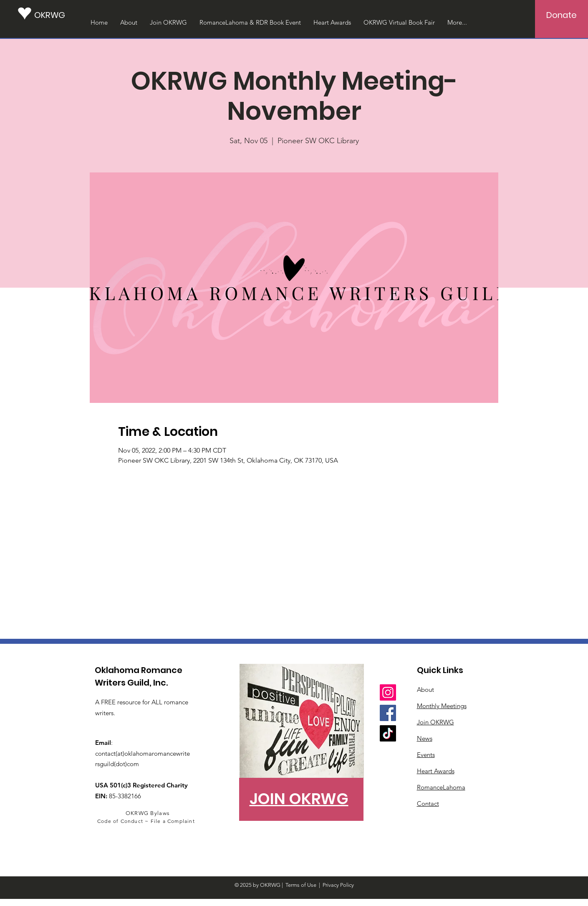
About (425, 690)
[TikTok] (388, 733)
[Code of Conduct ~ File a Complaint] (147, 821)
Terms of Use (301, 885)
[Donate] (562, 15)
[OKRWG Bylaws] (149, 813)
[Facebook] (388, 713)
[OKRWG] (53, 15)
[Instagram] (388, 692)
